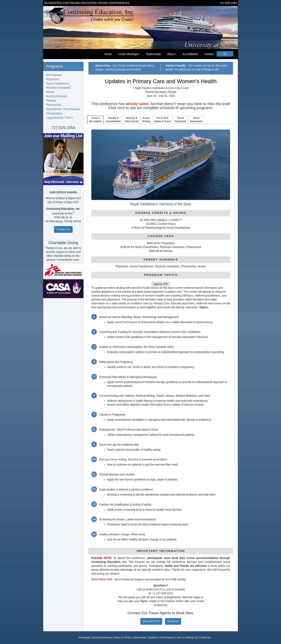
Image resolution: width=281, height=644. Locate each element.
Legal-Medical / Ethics (59, 118)
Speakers (153, 638)
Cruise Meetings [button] (129, 54)
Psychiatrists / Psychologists (63, 109)
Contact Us (63, 229)
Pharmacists (54, 105)
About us (119, 638)
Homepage (84, 638)
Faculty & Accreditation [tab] (113, 120)
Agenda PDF (161, 284)
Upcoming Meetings (102, 638)
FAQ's (128, 638)
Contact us (205, 638)
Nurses (50, 92)
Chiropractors (54, 113)
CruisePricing (146, 120)
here (121, 108)
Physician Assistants (58, 88)
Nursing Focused (56, 96)
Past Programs (167, 638)
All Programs (54, 75)
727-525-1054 (228, 3)
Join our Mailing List (187, 638)
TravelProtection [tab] (180, 120)
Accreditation (190, 54)
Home (108, 54)
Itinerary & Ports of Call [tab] (132, 120)
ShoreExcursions (196, 120)
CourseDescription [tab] (95, 120)
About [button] (172, 54)
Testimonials (153, 54)
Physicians (53, 79)
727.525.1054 (63, 128)
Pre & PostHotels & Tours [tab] (162, 120)
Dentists (51, 100)
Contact (209, 54)
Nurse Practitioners (58, 83)
